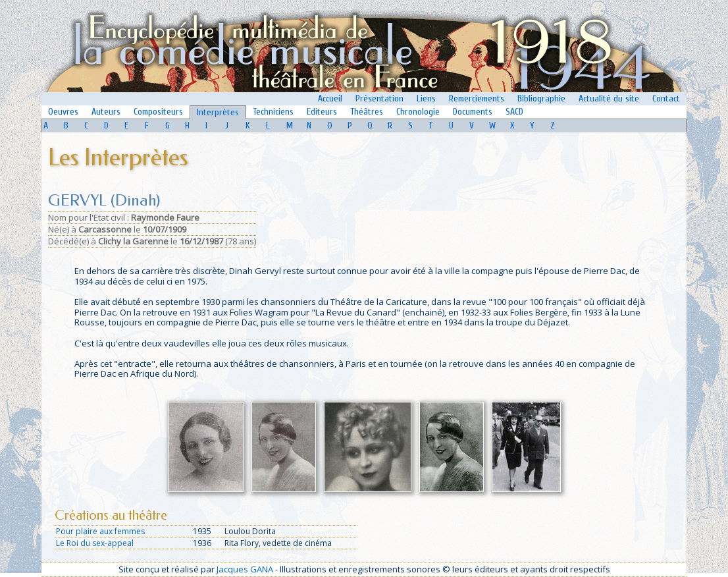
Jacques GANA (245, 569)
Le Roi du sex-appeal (95, 543)
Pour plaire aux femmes (100, 531)
